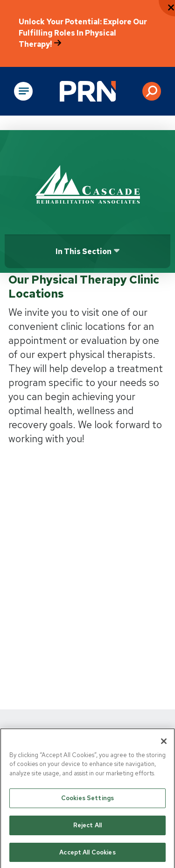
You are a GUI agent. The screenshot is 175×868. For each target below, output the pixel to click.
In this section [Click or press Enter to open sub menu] (84, 252)
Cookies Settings (87, 800)
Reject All (87, 828)
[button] (152, 91)
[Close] (164, 744)
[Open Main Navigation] (23, 91)
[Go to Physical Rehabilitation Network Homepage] (88, 91)
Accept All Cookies (87, 855)
